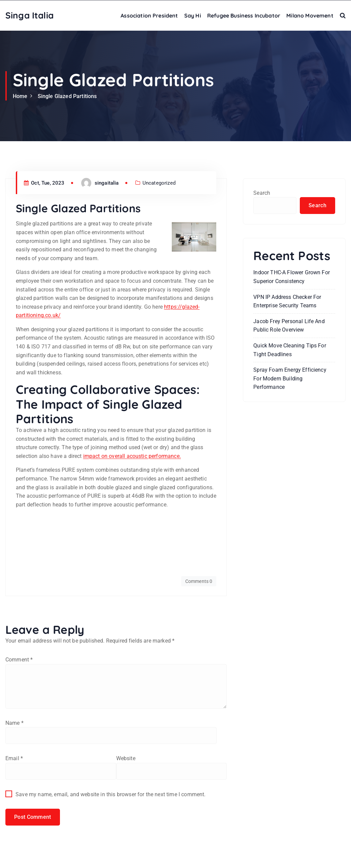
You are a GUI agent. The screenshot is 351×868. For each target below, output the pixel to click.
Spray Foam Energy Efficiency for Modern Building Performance (290, 378)
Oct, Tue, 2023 (44, 183)
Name (14, 723)
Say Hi (193, 15)
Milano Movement (310, 15)
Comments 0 (199, 581)
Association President (149, 15)
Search (262, 193)
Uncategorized (159, 183)
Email (14, 758)
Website (126, 758)
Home (20, 96)
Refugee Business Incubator (244, 15)
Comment (19, 660)
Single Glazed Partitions (67, 96)
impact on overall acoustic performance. (132, 456)
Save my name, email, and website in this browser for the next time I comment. (110, 794)
